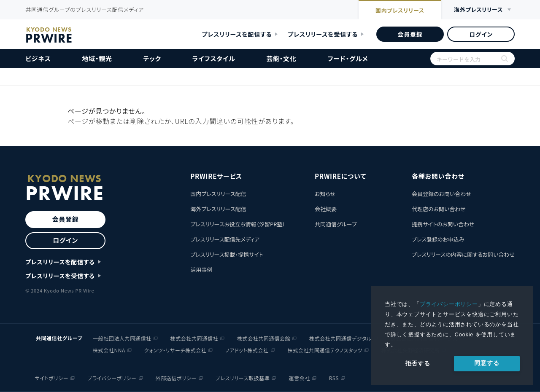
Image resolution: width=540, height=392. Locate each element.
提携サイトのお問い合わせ (443, 224)
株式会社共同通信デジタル (340, 338)
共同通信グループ (336, 224)
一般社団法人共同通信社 (122, 338)
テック (152, 58)
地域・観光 (97, 58)
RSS (334, 378)
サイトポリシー (52, 378)
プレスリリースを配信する (237, 34)
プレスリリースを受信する (323, 34)
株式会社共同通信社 (194, 338)
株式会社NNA (109, 350)
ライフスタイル (214, 58)
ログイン (481, 34)
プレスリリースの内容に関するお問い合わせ (463, 254)
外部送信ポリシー (176, 378)
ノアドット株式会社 (247, 350)
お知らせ (325, 194)
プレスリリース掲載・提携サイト (227, 254)
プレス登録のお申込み (438, 239)
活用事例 (201, 270)
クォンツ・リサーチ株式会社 (175, 350)
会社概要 (326, 209)
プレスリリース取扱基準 (243, 378)
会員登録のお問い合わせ (441, 194)
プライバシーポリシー (449, 304)
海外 (478, 10)
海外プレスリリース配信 (218, 209)
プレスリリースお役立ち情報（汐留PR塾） (238, 224)
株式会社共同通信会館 (264, 338)
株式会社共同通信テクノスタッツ (325, 350)
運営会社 (299, 378)
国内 (400, 11)
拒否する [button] (418, 363)
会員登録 (410, 34)
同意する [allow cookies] (487, 363)
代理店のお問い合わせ (439, 209)
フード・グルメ (348, 58)
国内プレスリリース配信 (218, 194)
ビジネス (38, 58)
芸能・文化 (281, 58)
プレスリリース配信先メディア (225, 239)
